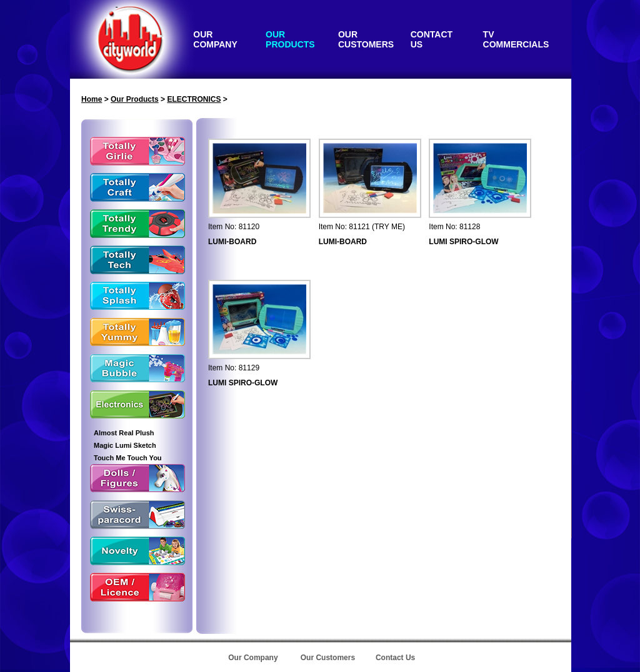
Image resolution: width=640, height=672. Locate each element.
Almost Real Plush (124, 433)
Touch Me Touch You (128, 458)
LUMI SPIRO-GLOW (463, 242)
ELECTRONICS (194, 99)
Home (92, 99)
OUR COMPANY (215, 39)
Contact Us (395, 658)
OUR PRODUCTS (290, 39)
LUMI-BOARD (232, 242)
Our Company (253, 658)
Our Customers (328, 658)
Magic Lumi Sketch (125, 445)
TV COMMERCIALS (516, 39)
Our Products (135, 99)
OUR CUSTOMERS (366, 39)
